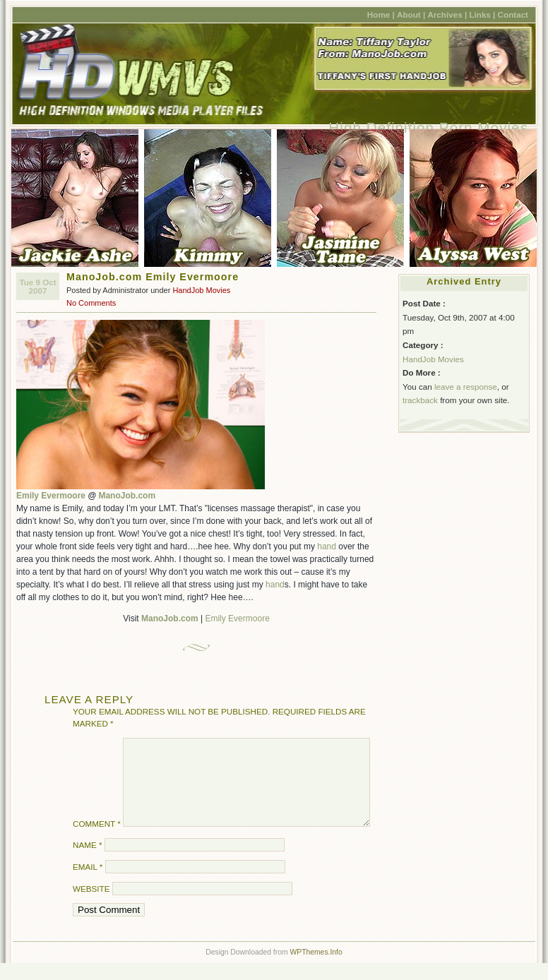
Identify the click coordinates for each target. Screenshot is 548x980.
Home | (381, 14)
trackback (420, 400)
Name (87, 862)
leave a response (466, 387)
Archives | (447, 14)
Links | (482, 14)
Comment (97, 841)
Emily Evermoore (51, 496)
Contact (513, 14)
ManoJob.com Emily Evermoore (153, 277)
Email (88, 884)
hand (327, 546)
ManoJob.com (127, 496)
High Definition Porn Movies (428, 127)
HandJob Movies (201, 290)
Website (91, 906)
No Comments (91, 303)
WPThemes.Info (316, 969)
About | (411, 14)
